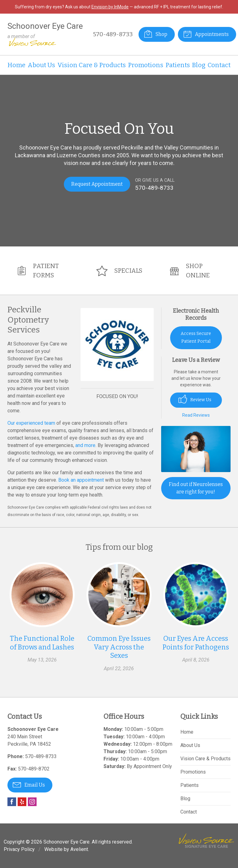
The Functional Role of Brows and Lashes (42, 643)
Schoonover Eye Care (66, 842)
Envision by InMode (110, 7)
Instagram (32, 802)
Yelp (22, 802)
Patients (178, 65)
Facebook (12, 802)
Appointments (206, 34)
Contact (219, 65)
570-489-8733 (113, 34)
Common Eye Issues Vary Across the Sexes (119, 647)
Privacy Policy (19, 849)
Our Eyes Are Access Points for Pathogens (196, 643)
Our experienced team (31, 423)
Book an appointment (81, 480)
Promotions (146, 65)
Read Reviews (196, 415)
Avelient (79, 849)
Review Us (195, 399)
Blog (199, 65)
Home (16, 65)
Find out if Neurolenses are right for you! (196, 488)
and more (85, 445)
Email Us (29, 784)
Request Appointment (97, 184)
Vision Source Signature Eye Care (206, 841)
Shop (156, 34)
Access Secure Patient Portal (196, 337)
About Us (41, 65)
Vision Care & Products (92, 65)
